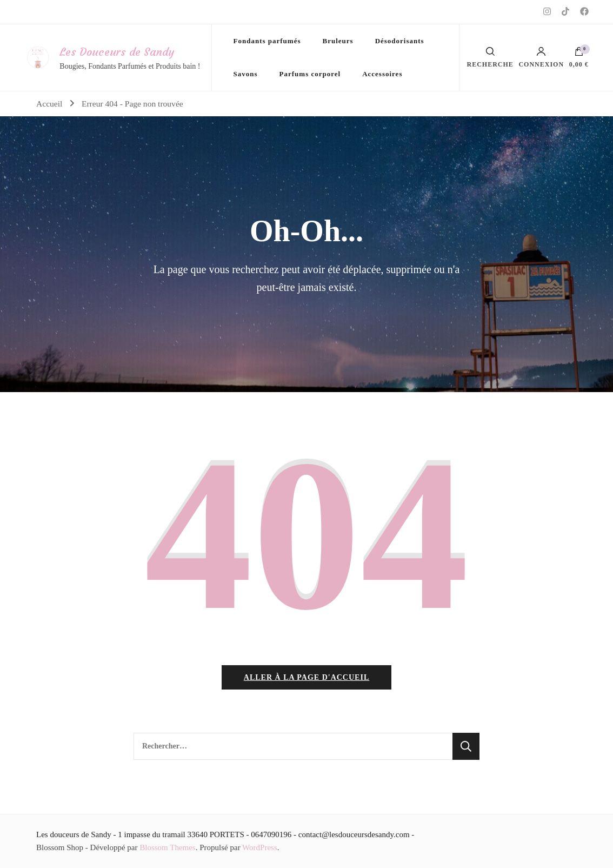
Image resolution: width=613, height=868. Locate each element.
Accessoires (382, 74)
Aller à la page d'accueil (307, 677)
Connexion (541, 57)
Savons (246, 74)
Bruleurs (338, 41)
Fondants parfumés (267, 41)
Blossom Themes (167, 847)
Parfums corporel (310, 74)
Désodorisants (400, 41)
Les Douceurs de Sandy (117, 52)
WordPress (260, 847)
